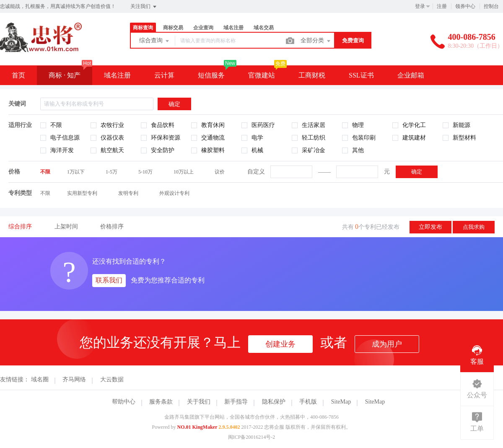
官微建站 (262, 75)
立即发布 (430, 227)
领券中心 (465, 6)
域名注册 (233, 28)
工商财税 (312, 75)
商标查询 (143, 28)
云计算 (164, 75)
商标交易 (173, 28)
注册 (442, 6)
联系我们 (109, 280)
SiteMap (341, 402)
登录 (420, 6)
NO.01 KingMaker (197, 427)
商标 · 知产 (65, 75)
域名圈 (40, 379)
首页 (18, 75)
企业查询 (203, 28)
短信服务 (211, 75)
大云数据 (112, 379)
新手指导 (236, 402)
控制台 (491, 6)
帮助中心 (124, 402)
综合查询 (155, 41)
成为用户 (387, 344)
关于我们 (199, 402)
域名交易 (264, 28)
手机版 (308, 402)
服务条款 (161, 402)
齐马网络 (74, 379)
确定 (417, 172)
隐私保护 (274, 402)
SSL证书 (361, 75)
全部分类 (316, 41)
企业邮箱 (411, 75)
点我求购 (474, 227)
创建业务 (280, 344)
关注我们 (144, 7)
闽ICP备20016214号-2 (252, 437)
